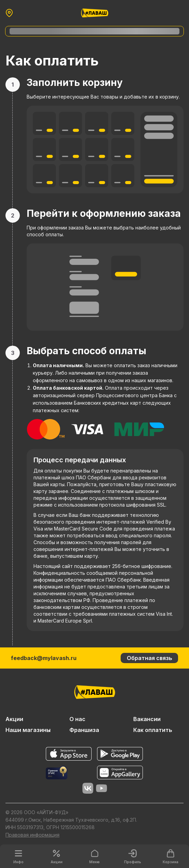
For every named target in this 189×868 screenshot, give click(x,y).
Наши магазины (28, 730)
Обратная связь (150, 658)
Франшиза (84, 730)
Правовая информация (32, 835)
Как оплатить (153, 730)
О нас (77, 719)
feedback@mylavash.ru (44, 658)
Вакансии (147, 719)
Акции (14, 719)
